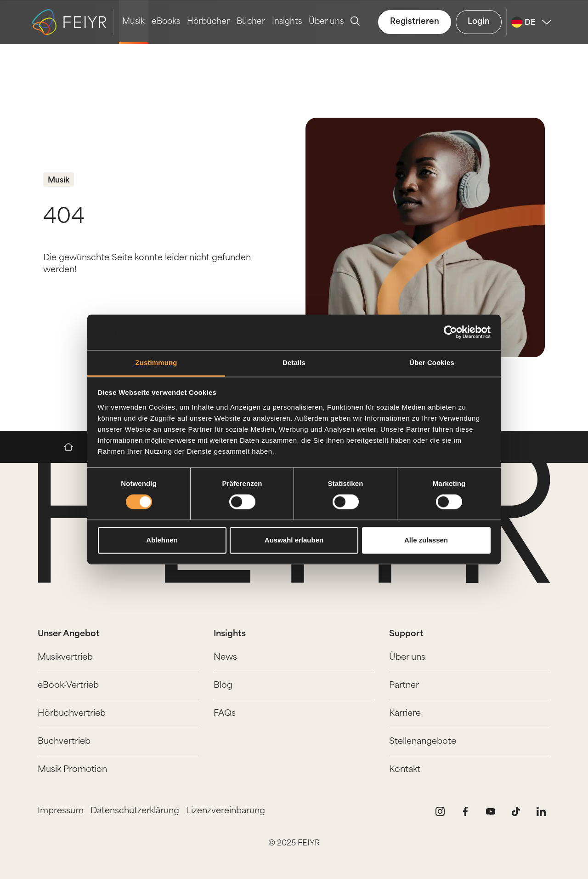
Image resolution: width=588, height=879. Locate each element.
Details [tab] (294, 362)
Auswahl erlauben (294, 540)
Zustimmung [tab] (156, 362)
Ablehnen (162, 540)
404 (64, 218)
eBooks (166, 22)
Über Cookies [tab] (432, 362)
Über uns (326, 22)
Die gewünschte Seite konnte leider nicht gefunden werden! (147, 264)
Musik (133, 22)
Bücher (251, 22)
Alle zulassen (426, 540)
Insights (287, 22)
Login (479, 22)
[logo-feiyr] (73, 22)
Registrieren (415, 22)
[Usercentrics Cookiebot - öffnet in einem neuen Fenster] (450, 332)
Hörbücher (208, 22)
